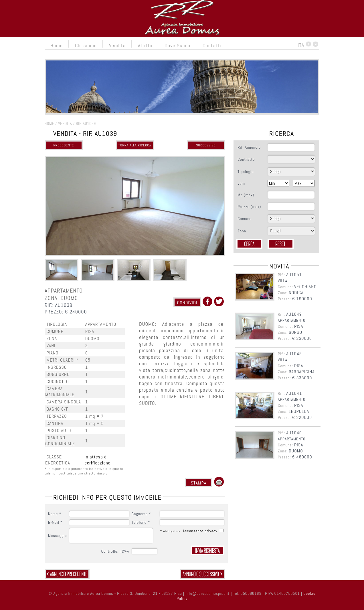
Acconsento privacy (201, 531)
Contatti (212, 45)
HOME (49, 124)
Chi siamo (86, 45)
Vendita (117, 45)
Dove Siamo (177, 45)
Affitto (145, 45)
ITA (301, 45)
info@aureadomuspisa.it (207, 593)
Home (57, 45)
